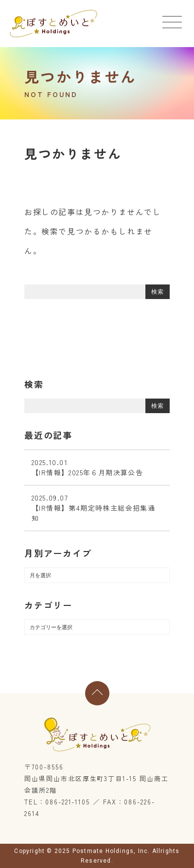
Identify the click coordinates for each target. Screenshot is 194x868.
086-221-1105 (68, 802)
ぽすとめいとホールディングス (53, 24)
